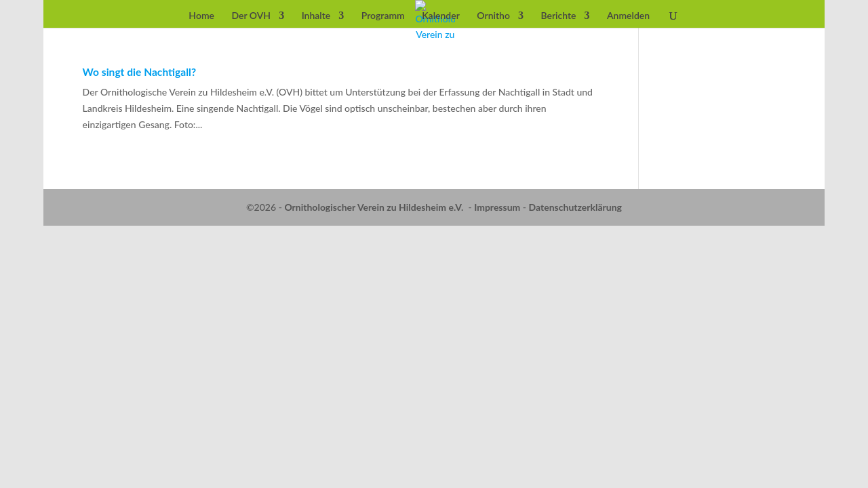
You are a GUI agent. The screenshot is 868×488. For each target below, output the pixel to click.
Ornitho (493, 16)
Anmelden (628, 16)
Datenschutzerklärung (575, 207)
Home (201, 16)
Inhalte (316, 16)
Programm (383, 16)
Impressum (497, 207)
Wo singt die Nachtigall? (140, 72)
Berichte (558, 16)
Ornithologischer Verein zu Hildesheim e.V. (374, 207)
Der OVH (251, 16)
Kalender (441, 16)
